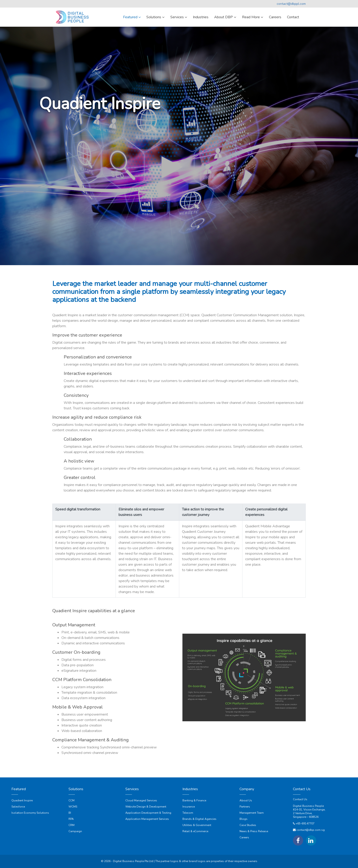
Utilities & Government (197, 825)
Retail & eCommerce (195, 831)
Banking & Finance (194, 800)
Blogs (243, 819)
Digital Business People (308, 806)
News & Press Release (254, 831)
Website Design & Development (146, 807)
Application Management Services (147, 819)
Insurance (189, 807)
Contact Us (300, 799)
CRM (71, 825)
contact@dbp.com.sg (311, 830)
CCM (71, 800)
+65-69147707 (305, 824)
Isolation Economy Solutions (30, 813)
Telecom (188, 813)
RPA (71, 819)
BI (70, 813)
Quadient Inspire (22, 800)
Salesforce (18, 807)
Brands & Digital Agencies (199, 819)
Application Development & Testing (148, 813)
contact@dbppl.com (291, 4)
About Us (246, 800)
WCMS (73, 807)
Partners (245, 807)
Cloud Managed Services (141, 800)
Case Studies (248, 825)
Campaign (75, 831)
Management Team (252, 813)
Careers (244, 837)
